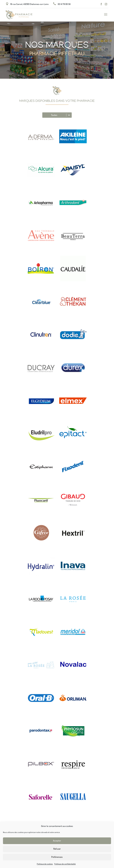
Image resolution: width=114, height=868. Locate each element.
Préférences (57, 857)
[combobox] (44, 115)
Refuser (57, 849)
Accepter (57, 841)
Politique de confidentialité (65, 864)
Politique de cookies (45, 864)
